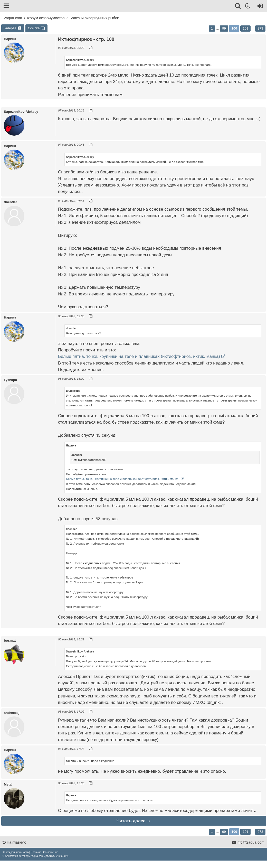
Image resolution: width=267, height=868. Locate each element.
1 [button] (212, 28)
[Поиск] (238, 7)
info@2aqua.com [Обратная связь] (248, 842)
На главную (15, 842)
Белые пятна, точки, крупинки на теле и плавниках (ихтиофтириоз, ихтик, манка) (139, 356)
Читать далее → (134, 821)
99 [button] (224, 28)
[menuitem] (16, 852)
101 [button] (245, 28)
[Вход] (259, 7)
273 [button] (260, 28)
